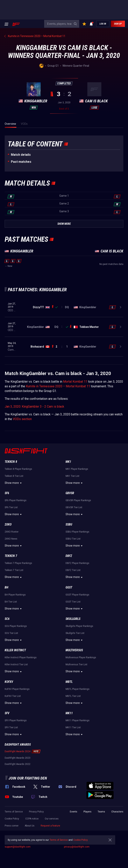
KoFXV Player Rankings (17, 689)
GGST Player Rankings (77, 595)
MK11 (69, 713)
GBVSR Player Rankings (78, 500)
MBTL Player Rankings (78, 689)
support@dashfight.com (18, 847)
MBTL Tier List (73, 696)
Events (74, 812)
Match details (21, 155)
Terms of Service (14, 812)
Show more (14, 483)
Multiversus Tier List (76, 664)
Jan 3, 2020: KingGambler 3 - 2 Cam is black (34, 407)
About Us (30, 826)
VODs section (22, 419)
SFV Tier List (11, 727)
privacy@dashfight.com (77, 847)
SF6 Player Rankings (16, 500)
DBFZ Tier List (73, 570)
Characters (117, 812)
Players (87, 812)
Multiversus (74, 650)
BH (7, 587)
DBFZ (69, 556)
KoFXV (9, 682)
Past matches (21, 162)
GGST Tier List (73, 602)
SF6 (7, 493)
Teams (101, 812)
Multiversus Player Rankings (81, 657)
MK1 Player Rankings (77, 469)
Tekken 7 (11, 556)
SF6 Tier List (11, 507)
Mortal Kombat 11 (75, 382)
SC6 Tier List (11, 633)
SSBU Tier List (73, 539)
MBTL (69, 682)
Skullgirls (73, 619)
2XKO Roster (12, 532)
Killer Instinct (15, 650)
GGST (69, 587)
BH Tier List (11, 602)
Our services (52, 819)
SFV (7, 713)
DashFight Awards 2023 (18, 758)
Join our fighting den (28, 778)
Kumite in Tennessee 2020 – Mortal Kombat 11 (58, 386)
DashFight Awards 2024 (18, 751)
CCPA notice (32, 819)
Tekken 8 (11, 462)
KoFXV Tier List (13, 696)
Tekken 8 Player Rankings (18, 469)
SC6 (7, 619)
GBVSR (70, 493)
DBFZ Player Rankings (77, 563)
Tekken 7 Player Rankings (18, 563)
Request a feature (50, 826)
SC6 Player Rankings (16, 626)
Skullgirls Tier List (75, 633)
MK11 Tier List (73, 727)
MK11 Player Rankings (78, 720)
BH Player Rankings (15, 595)
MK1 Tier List (72, 476)
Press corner (12, 826)
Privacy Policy (36, 812)
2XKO (8, 524)
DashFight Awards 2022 (18, 764)
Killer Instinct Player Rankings (21, 657)
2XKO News (11, 539)
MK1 (68, 462)
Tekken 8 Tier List (14, 476)
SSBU (69, 524)
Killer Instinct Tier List (16, 664)
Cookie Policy (12, 819)
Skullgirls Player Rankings (79, 626)
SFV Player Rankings (16, 720)
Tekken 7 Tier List (14, 570)
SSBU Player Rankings (77, 532)
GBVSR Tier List (74, 507)
